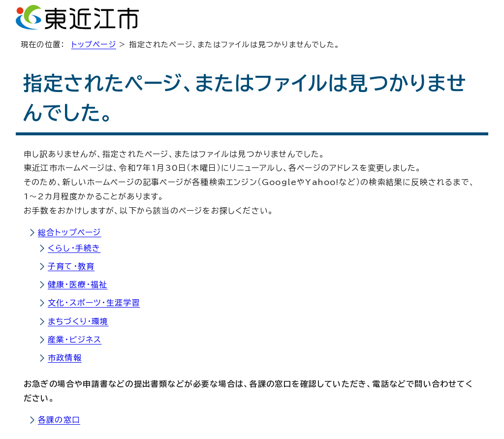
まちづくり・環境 (78, 321)
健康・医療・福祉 (78, 284)
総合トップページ (70, 232)
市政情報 (65, 358)
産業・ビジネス (75, 340)
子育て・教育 (71, 266)
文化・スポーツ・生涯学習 (94, 303)
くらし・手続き (74, 248)
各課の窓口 (59, 420)
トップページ (94, 45)
